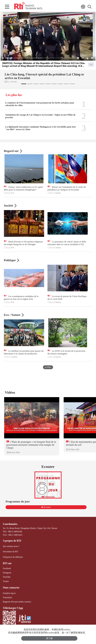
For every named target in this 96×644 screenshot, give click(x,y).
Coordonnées (10, 524)
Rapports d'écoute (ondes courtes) (17, 602)
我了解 (49, 638)
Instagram (7, 573)
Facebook (7, 568)
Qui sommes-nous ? (11, 546)
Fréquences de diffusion (13, 557)
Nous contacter (11, 587)
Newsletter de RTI (10, 552)
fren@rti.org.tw (9, 593)
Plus (48, 367)
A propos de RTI (12, 541)
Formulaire (7, 597)
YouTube (7, 577)
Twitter (6, 581)
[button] (24, 84)
